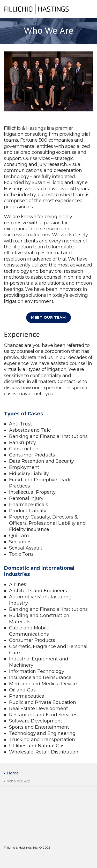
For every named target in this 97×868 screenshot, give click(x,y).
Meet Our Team (48, 318)
